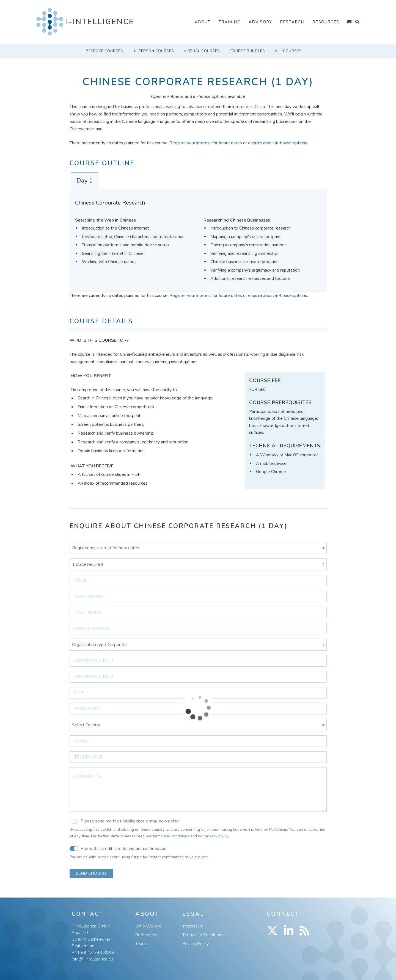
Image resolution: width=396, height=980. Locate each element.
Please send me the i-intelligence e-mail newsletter (125, 821)
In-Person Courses (153, 51)
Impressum (193, 926)
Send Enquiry (91, 873)
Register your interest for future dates (206, 143)
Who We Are (148, 926)
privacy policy (217, 836)
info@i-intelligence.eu (92, 959)
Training (230, 22)
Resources (326, 22)
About (203, 22)
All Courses (288, 51)
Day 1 (85, 181)
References (146, 935)
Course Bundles (247, 51)
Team (141, 944)
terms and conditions (171, 836)
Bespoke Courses (104, 51)
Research (292, 22)
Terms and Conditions (203, 935)
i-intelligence (100, 22)
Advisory (260, 22)
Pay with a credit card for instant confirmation (118, 848)
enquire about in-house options (278, 143)
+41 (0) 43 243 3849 (93, 953)
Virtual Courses (202, 51)
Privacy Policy (196, 944)
